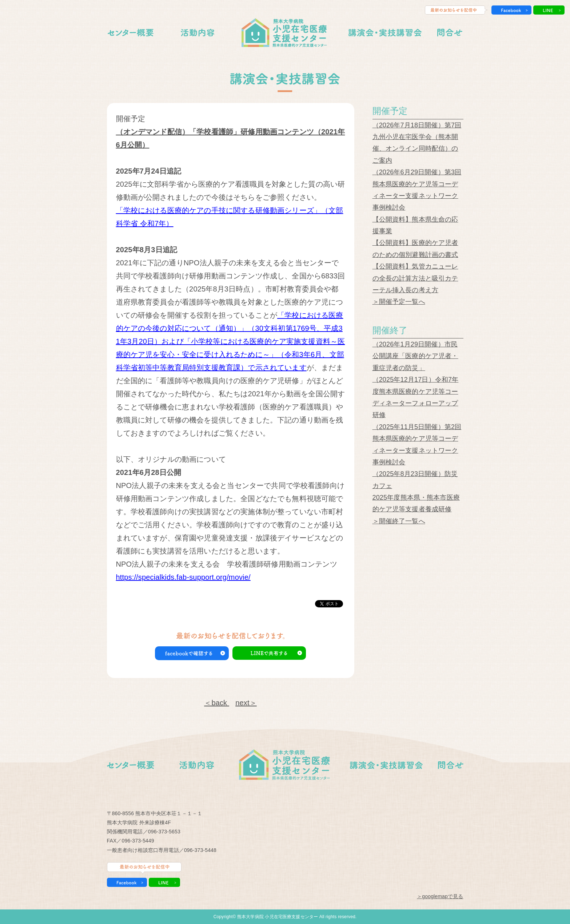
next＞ (246, 703)
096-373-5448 (200, 850)
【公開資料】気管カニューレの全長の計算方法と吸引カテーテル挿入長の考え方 (415, 278)
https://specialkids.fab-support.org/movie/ (183, 577)
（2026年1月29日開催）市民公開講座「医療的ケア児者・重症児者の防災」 (415, 356)
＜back (217, 703)
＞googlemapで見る (440, 896)
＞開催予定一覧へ (399, 302)
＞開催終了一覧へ (399, 521)
